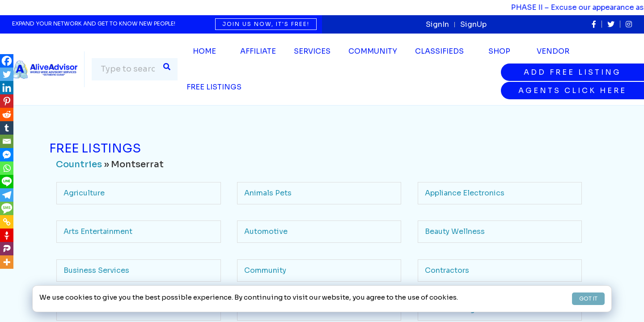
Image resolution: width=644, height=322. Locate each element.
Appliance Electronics (465, 193)
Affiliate (258, 51)
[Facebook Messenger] (7, 155)
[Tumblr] (7, 128)
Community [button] (373, 51)
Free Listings (214, 87)
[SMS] (7, 208)
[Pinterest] (7, 101)
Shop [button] (499, 51)
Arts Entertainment (98, 231)
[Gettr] (7, 235)
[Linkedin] (7, 88)
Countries (79, 164)
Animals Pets (268, 193)
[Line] (7, 182)
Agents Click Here (572, 91)
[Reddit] (7, 114)
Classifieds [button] (439, 51)
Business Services (96, 270)
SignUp (473, 24)
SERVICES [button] (312, 51)
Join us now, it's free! (266, 24)
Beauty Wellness (455, 231)
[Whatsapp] (7, 168)
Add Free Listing (572, 72)
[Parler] (7, 249)
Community (265, 270)
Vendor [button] (553, 51)
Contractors (447, 270)
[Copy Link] (7, 222)
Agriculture (84, 193)
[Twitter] (7, 74)
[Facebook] (7, 61)
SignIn (437, 24)
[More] (7, 262)
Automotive (266, 231)
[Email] (7, 141)
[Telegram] (7, 195)
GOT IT (588, 299)
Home (204, 51)
